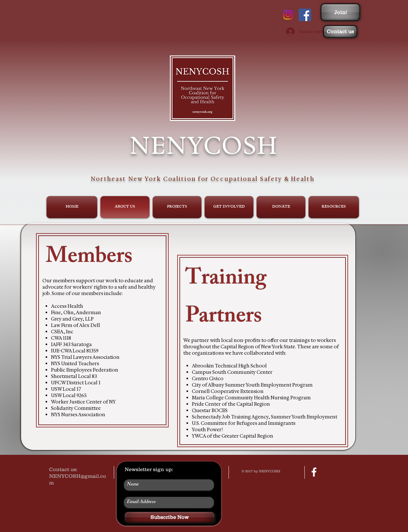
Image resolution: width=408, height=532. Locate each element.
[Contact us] (340, 32)
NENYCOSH (204, 145)
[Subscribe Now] (170, 517)
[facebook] (314, 472)
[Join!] (340, 12)
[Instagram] (288, 15)
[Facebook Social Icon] (305, 15)
